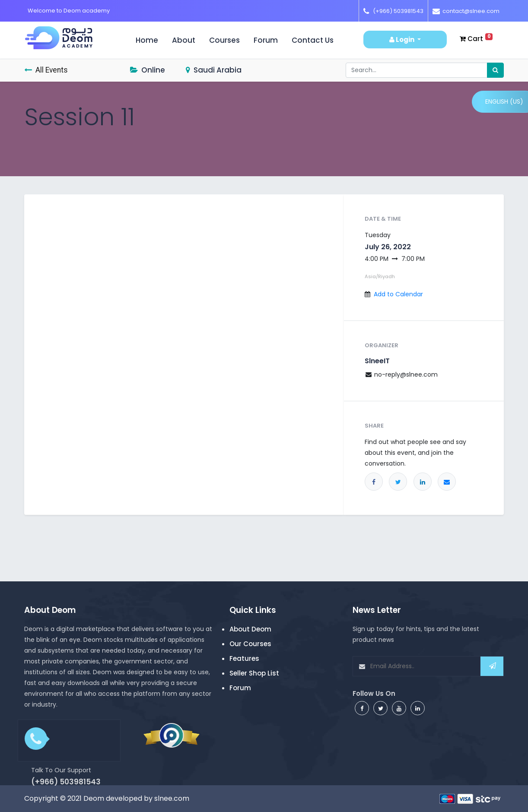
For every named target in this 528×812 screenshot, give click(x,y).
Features (244, 658)
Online (148, 70)
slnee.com (172, 798)
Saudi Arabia (214, 70)
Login (402, 40)
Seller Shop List (254, 673)
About (184, 40)
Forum (266, 40)
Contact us (313, 40)
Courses (224, 40)
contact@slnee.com (471, 11)
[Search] (495, 70)
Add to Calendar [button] (398, 294)
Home (150, 40)
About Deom (250, 629)
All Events (46, 70)
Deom (94, 798)
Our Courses (250, 644)
